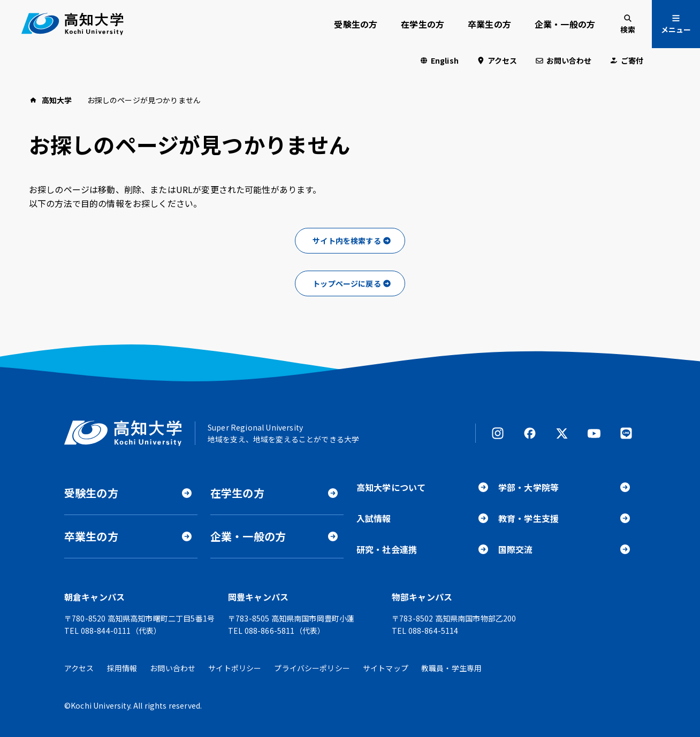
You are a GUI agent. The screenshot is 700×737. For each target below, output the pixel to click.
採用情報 (122, 668)
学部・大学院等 (528, 487)
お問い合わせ (569, 60)
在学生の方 (423, 24)
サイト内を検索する (347, 241)
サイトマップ (386, 668)
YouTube (594, 433)
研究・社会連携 (387, 549)
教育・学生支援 (528, 518)
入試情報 (374, 518)
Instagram (498, 433)
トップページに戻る (347, 283)
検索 (628, 29)
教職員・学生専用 (451, 668)
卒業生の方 (489, 24)
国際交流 (516, 549)
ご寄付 (632, 60)
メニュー (676, 29)
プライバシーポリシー (312, 668)
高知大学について (391, 487)
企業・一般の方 (565, 24)
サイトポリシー (235, 668)
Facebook (530, 433)
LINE (626, 433)
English (445, 60)
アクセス (503, 60)
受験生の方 (356, 24)
